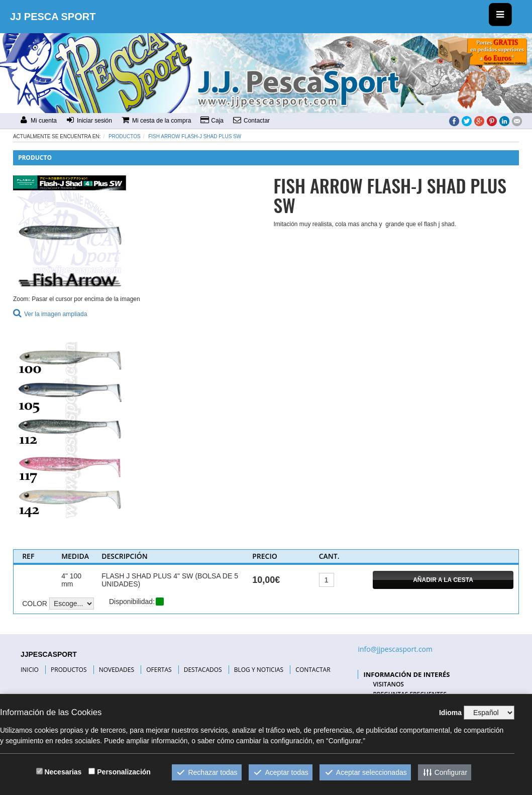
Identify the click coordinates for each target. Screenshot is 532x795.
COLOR (35, 604)
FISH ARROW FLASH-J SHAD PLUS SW (195, 136)
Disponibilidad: (132, 602)
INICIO (30, 670)
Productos (125, 136)
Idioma (450, 713)
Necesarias (63, 772)
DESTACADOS (203, 670)
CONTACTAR (313, 670)
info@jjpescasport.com (395, 649)
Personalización (124, 772)
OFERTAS (159, 670)
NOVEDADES (117, 670)
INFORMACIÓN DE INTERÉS (406, 674)
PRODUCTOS (69, 670)
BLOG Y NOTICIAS (259, 670)
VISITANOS (388, 684)
